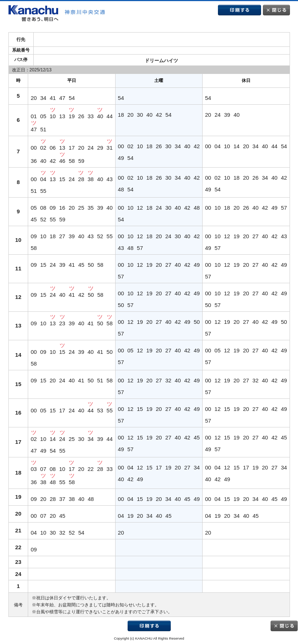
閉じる (276, 10)
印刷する (239, 10)
